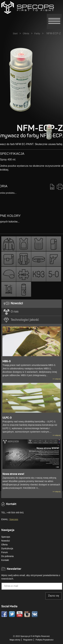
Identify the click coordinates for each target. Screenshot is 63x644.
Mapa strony (15, 640)
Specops (14, 519)
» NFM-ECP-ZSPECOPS (28, 8)
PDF (52, 187)
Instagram (27, 614)
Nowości (6, 541)
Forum (5, 552)
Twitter (12, 614)
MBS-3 (6, 362)
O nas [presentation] (15, 312)
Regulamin (28, 640)
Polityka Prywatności (45, 640)
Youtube (20, 614)
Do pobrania (7, 556)
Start (15, 33)
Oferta (26, 33)
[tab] (31, 304)
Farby (37, 33)
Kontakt (5, 560)
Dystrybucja (7, 548)
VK (35, 614)
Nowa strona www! (13, 474)
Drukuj (60, 187)
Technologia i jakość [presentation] (25, 320)
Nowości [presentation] (17, 303)
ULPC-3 (7, 418)
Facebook (4, 614)
